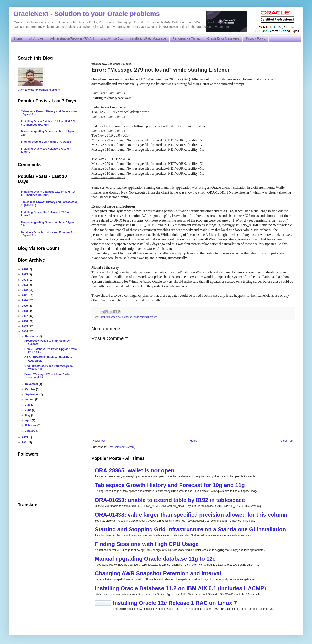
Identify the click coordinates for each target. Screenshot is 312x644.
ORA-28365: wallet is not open (134, 470)
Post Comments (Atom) (121, 447)
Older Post (287, 441)
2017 (25, 316)
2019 (25, 306)
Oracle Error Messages (223, 38)
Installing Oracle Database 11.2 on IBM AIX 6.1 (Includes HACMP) (180, 588)
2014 (25, 332)
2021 (25, 295)
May (28, 415)
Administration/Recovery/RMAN (72, 38)
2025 (25, 274)
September (32, 394)
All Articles (36, 38)
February (31, 426)
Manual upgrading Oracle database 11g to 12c (155, 559)
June (29, 410)
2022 (25, 290)
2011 (25, 442)
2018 (25, 311)
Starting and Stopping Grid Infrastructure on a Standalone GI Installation (190, 529)
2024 (25, 280)
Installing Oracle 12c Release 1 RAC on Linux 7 (175, 603)
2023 (25, 285)
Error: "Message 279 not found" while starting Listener (128, 317)
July (28, 405)
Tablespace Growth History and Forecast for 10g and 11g (170, 485)
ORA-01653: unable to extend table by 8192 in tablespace (170, 500)
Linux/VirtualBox (112, 38)
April (29, 420)
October (31, 389)
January (31, 431)
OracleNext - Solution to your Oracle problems (87, 14)
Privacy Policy (256, 38)
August (30, 400)
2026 (25, 269)
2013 (25, 437)
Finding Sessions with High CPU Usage (147, 544)
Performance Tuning (187, 38)
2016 (25, 321)
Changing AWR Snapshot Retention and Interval (158, 573)
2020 (25, 300)
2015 (25, 326)
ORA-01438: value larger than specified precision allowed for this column (191, 515)
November (32, 384)
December (32, 336)
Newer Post (99, 441)
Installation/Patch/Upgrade (148, 38)
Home (18, 38)
